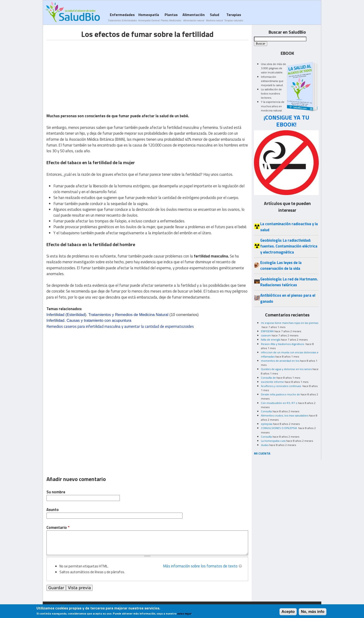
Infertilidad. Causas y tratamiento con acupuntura (89, 320)
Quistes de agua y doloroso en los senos (286, 369)
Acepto (288, 612)
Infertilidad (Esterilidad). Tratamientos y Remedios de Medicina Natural (107, 315)
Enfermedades (122, 17)
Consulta (266, 411)
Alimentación (194, 17)
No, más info (313, 612)
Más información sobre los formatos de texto (200, 566)
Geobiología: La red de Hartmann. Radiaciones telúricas (289, 282)
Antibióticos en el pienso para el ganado (288, 298)
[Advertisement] (85, 73)
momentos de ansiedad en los (280, 361)
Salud (214, 17)
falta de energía (271, 340)
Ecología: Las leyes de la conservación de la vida (281, 265)
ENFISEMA (267, 331)
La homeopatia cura (273, 441)
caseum (266, 335)
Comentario (58, 528)
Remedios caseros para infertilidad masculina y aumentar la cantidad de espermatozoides (120, 326)
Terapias (234, 17)
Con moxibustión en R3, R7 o (279, 403)
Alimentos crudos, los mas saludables (285, 415)
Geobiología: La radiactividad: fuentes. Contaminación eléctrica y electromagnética (289, 246)
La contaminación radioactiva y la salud (289, 227)
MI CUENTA (262, 453)
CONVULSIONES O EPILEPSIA (279, 428)
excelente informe (272, 382)
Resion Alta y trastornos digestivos (283, 344)
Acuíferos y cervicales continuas (281, 386)
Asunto (53, 510)
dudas (265, 445)
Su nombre (56, 492)
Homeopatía (149, 17)
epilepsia (267, 424)
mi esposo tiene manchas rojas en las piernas (290, 323)
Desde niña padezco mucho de (280, 394)
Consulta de (268, 378)
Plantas (171, 17)
